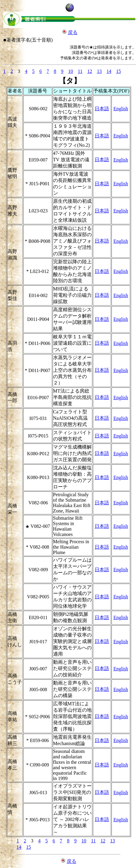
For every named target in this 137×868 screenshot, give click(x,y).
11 (80, 71)
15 (118, 71)
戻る (73, 32)
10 (71, 71)
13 (99, 71)
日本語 (102, 109)
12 (90, 71)
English (121, 109)
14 (109, 71)
